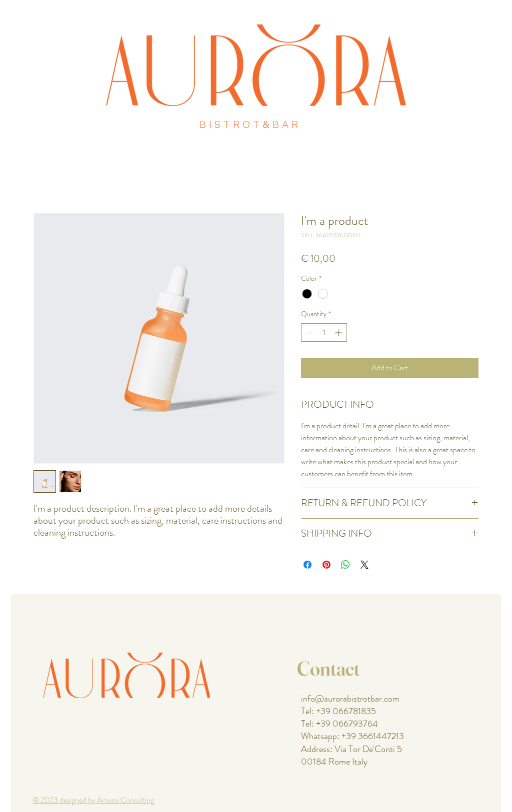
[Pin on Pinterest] (326, 565)
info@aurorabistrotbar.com (350, 699)
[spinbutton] (324, 333)
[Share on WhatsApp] (345, 565)
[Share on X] (364, 565)
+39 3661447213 (373, 736)
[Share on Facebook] (307, 565)
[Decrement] (309, 333)
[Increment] (339, 333)
